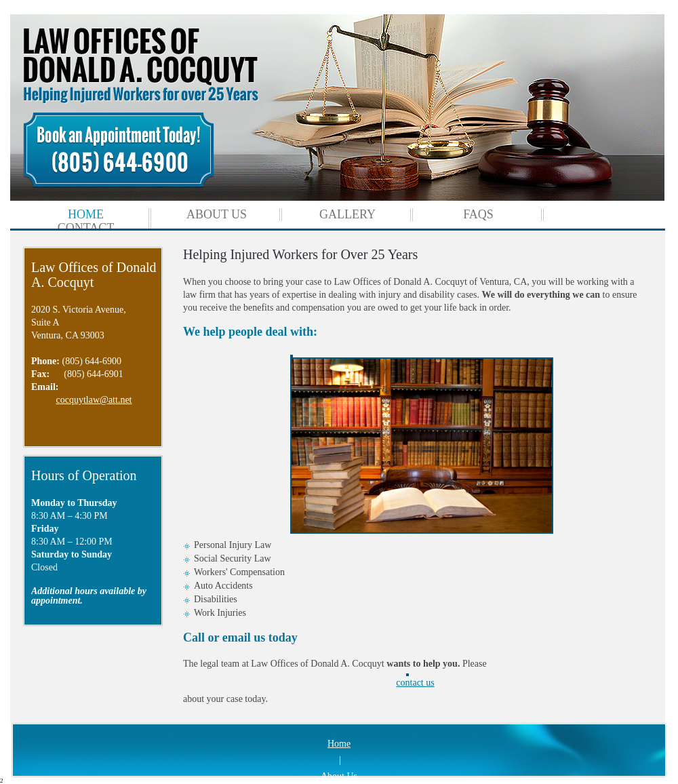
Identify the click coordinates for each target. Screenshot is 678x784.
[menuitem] (86, 215)
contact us (415, 681)
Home (339, 744)
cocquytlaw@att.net (94, 400)
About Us (339, 776)
